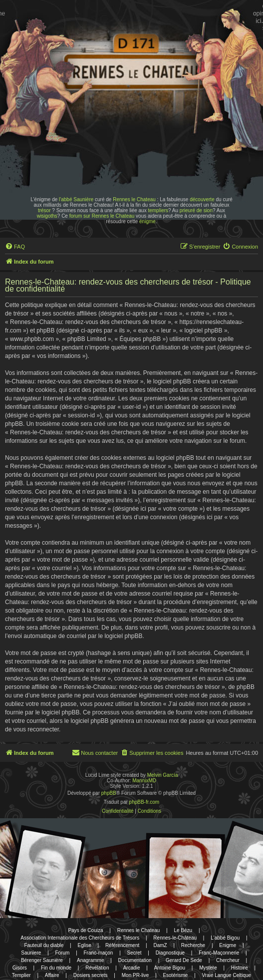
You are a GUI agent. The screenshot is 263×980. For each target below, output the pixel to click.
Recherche (193, 945)
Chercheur (228, 960)
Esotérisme (175, 975)
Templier (21, 975)
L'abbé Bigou (225, 938)
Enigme (228, 945)
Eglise (84, 945)
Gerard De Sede (184, 960)
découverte (202, 199)
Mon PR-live (135, 975)
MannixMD (144, 781)
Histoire (240, 968)
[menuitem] (15, 247)
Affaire (52, 975)
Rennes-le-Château (175, 938)
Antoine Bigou (170, 968)
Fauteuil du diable (44, 945)
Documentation (135, 960)
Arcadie (132, 968)
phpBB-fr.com (144, 802)
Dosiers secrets (91, 975)
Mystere (208, 968)
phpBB (109, 793)
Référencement (122, 945)
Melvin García (163, 775)
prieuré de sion (196, 210)
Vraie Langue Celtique (227, 975)
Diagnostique (170, 953)
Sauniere (31, 953)
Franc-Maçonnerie (219, 953)
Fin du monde (56, 968)
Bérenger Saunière (42, 960)
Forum (62, 953)
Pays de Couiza (85, 930)
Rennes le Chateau (134, 199)
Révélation (97, 968)
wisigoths (47, 216)
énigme (147, 221)
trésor (44, 210)
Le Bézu (183, 930)
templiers (158, 210)
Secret (134, 953)
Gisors (20, 968)
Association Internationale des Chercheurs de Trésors (80, 938)
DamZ (160, 945)
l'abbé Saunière (76, 199)
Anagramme (90, 960)
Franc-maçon (99, 953)
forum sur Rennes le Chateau (102, 216)
